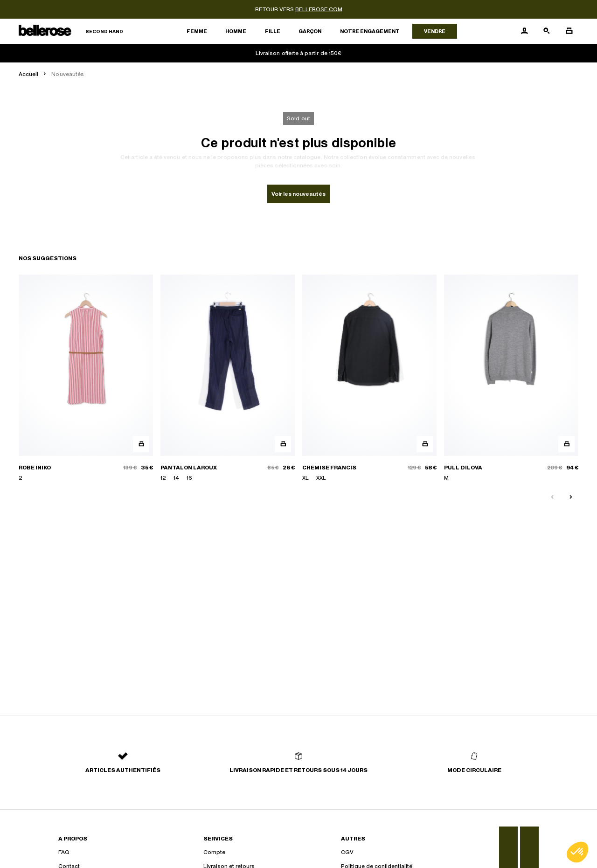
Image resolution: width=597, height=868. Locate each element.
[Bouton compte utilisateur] (524, 31)
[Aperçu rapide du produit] (141, 444)
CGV (347, 852)
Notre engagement (370, 31)
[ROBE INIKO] (86, 378)
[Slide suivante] (571, 497)
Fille (273, 31)
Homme (236, 31)
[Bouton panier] (569, 31)
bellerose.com (319, 9)
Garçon (310, 31)
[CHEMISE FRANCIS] (369, 378)
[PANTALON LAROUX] (228, 378)
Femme (197, 31)
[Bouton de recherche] (547, 31)
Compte (214, 852)
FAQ (64, 852)
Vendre (435, 31)
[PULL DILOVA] (511, 378)
